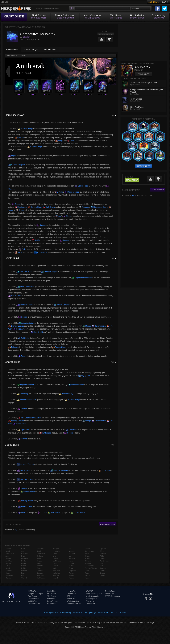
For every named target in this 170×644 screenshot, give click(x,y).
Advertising (78, 612)
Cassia (8, 578)
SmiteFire (51, 591)
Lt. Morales (57, 561)
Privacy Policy (66, 612)
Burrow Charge (25, 129)
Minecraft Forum (74, 604)
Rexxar (71, 578)
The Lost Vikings (91, 568)
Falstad (24, 571)
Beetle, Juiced (25, 507)
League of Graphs (36, 594)
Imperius (40, 566)
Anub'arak (9, 561)
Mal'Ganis (57, 571)
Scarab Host (81, 186)
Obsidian (26, 37)
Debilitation (24, 338)
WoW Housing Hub (94, 594)
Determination (99, 326)
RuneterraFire (34, 604)
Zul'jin (22, 249)
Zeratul (103, 573)
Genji (39, 551)
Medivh (56, 578)
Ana (58, 216)
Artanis (8, 563)
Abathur (9, 549)
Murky (71, 556)
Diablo (71, 141)
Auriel (8, 568)
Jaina (18, 252)
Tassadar (84, 207)
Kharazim (56, 551)
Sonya (59, 141)
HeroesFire (71, 591)
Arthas (8, 566)
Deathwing (25, 558)
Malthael (56, 576)
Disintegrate (21, 207)
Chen (23, 549)
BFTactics (71, 596)
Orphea (72, 563)
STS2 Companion (113, 596)
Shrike (67, 216)
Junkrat (40, 573)
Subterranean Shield (27, 400)
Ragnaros (72, 571)
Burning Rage (35, 207)
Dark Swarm (49, 207)
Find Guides (143, 74)
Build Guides (12, 50)
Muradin (72, 553)
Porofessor (33, 596)
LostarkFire (71, 594)
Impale (13, 156)
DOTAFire (52, 594)
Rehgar (71, 576)
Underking (23, 394)
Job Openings (90, 612)
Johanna (40, 571)
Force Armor (20, 329)
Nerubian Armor (25, 272)
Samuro (88, 549)
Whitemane (45, 433)
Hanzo (40, 558)
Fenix (23, 573)
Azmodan (9, 571)
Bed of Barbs (15, 296)
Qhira (71, 568)
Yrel (102, 566)
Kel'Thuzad (41, 578)
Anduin (8, 558)
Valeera (103, 553)
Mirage (87, 326)
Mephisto (72, 551)
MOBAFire (32, 591)
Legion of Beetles (26, 464)
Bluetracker (91, 601)
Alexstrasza (10, 553)
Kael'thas (40, 576)
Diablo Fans (110, 591)
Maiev (55, 568)
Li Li (54, 556)
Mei (70, 549)
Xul (102, 563)
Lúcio (55, 563)
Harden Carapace (17, 165)
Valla (102, 556)
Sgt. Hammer (89, 551)
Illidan (39, 563)
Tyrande (103, 549)
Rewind (23, 356)
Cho (23, 551)
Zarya (103, 571)
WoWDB (90, 591)
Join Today (154, 2)
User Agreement (51, 612)
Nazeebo (72, 558)
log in (17, 530)
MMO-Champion (93, 596)
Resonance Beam (99, 207)
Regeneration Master (82, 278)
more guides (144, 166)
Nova (71, 561)
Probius (72, 566)
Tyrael (87, 578)
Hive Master (54, 513)
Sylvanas (88, 561)
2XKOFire (71, 599)
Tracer (87, 573)
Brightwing (9, 576)
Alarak (8, 551)
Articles (123, 612)
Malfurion (56, 573)
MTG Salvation (73, 601)
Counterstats (33, 599)
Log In (165, 2)
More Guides (50, 50)
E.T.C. (24, 568)
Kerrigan (56, 549)
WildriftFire (33, 601)
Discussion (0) (31, 50)
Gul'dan (40, 556)
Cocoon (16, 204)
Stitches (88, 556)
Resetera (51, 599)
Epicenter (14, 347)
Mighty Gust (84, 376)
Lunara (55, 566)
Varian (103, 558)
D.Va (23, 556)
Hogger (40, 561)
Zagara (103, 568)
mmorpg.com (91, 599)
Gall (23, 576)
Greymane (41, 553)
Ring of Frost (41, 252)
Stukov (87, 558)
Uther (102, 551)
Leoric (55, 553)
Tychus (20, 210)
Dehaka (24, 563)
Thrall (87, 571)
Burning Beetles (16, 326)
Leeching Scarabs (26, 479)
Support (114, 612)
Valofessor (52, 596)
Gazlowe (40, 549)
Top (113, 115)
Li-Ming (59, 192)
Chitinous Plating (25, 305)
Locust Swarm (28, 492)
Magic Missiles (72, 192)
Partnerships (103, 612)
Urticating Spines (26, 323)
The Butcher (89, 566)
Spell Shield (37, 332)
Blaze (8, 573)
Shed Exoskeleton (26, 287)
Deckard (24, 561)
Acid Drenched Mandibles (30, 418)
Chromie (24, 553)
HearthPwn (91, 604)
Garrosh (19, 138)
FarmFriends (53, 601)
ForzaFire (51, 604)
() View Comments (108, 524)
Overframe (110, 594)
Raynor (71, 573)
